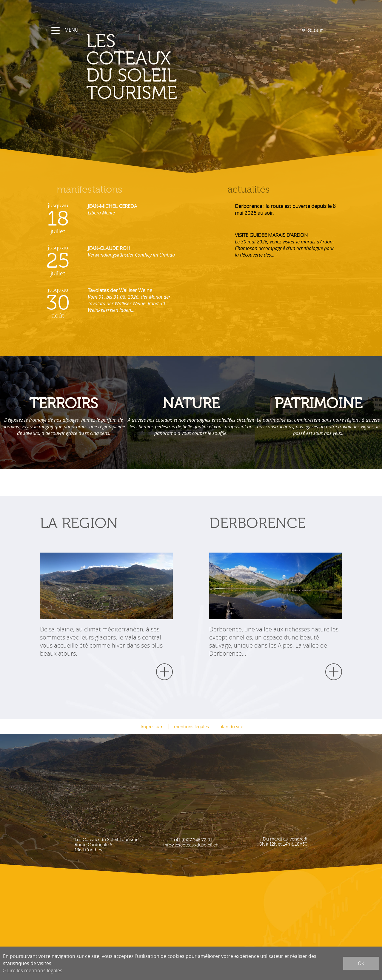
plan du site (231, 727)
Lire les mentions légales (35, 970)
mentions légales (191, 727)
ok (361, 963)
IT (321, 30)
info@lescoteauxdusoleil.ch (191, 845)
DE (309, 30)
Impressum (152, 727)
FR (303, 30)
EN (316, 30)
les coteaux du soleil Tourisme (132, 67)
